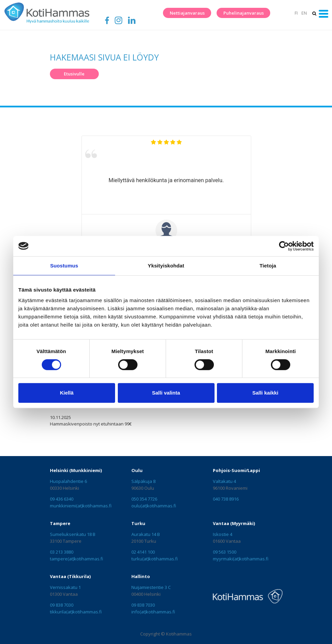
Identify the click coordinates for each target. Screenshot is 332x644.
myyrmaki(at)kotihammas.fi (241, 559)
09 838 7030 (62, 605)
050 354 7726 (144, 499)
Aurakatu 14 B (146, 534)
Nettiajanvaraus (187, 13)
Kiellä (67, 393)
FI (296, 13)
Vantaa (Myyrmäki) (234, 523)
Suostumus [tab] (64, 266)
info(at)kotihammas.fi (153, 612)
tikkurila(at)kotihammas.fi (76, 612)
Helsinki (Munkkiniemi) (76, 470)
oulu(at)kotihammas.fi (154, 506)
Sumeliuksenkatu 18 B (73, 534)
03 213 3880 (62, 552)
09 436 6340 (62, 499)
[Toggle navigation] (324, 14)
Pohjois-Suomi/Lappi (236, 470)
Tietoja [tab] (268, 266)
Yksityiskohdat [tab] (166, 266)
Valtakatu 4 (224, 481)
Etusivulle (74, 74)
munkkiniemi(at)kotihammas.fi (81, 506)
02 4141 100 (143, 552)
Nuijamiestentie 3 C (151, 587)
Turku (138, 523)
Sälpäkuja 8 (143, 481)
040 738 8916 (226, 499)
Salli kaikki (265, 393)
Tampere (60, 523)
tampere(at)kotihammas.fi (77, 559)
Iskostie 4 (223, 534)
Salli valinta (166, 393)
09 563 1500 (225, 552)
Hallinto (141, 576)
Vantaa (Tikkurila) (70, 576)
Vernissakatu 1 (65, 587)
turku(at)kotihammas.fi (155, 559)
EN (304, 13)
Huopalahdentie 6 (68, 481)
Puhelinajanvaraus (244, 13)
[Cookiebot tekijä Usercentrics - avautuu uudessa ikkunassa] (284, 246)
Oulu (137, 470)
